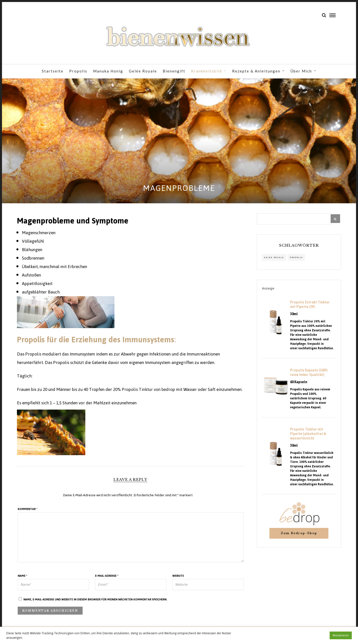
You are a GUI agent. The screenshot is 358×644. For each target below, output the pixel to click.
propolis (296, 260)
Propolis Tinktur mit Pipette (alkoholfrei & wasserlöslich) (308, 436)
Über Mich (301, 72)
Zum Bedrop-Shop (299, 536)
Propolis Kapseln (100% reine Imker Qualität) (309, 375)
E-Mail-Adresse (107, 578)
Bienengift (174, 72)
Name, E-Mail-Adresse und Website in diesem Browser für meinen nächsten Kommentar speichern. (95, 602)
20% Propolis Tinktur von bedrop (144, 392)
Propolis (78, 72)
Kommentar (28, 511)
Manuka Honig (108, 72)
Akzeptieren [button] (341, 635)
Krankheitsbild (206, 72)
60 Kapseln (299, 385)
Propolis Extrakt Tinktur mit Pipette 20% (310, 307)
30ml (294, 317)
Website (178, 578)
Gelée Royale (143, 72)
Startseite (53, 72)
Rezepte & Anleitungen (256, 72)
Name (23, 578)
